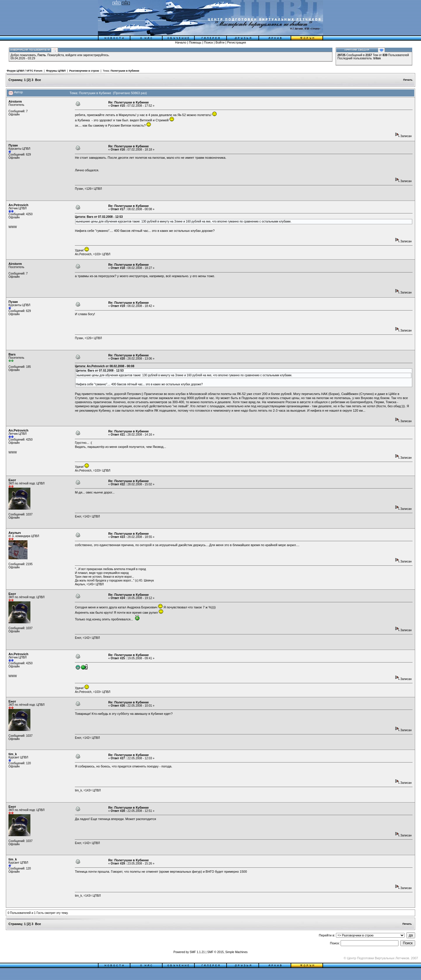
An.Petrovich (18, 205)
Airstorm (15, 101)
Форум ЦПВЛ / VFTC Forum (25, 71)
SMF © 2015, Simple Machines (227, 952)
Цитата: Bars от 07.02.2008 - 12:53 (99, 217)
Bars (12, 354)
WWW (13, 227)
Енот (12, 480)
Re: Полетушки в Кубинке (128, 102)
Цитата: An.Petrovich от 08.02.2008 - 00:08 (105, 366)
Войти (220, 42)
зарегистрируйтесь (96, 55)
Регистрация (237, 42)
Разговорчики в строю (84, 71)
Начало (181, 42)
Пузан (13, 145)
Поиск (208, 42)
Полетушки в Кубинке (125, 71)
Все (38, 80)
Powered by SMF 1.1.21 (189, 952)
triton (377, 58)
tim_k (13, 754)
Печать (408, 80)
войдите (71, 55)
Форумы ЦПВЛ (56, 71)
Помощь (195, 42)
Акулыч (15, 533)
